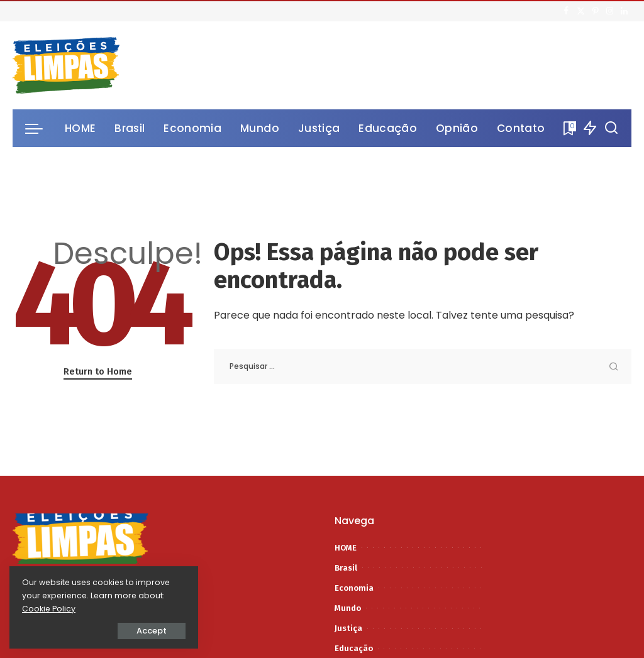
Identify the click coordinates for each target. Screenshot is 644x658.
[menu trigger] (40, 128)
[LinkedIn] (624, 11)
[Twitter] (581, 11)
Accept (152, 631)
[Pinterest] (595, 11)
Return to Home (98, 371)
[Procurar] (611, 128)
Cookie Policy (49, 609)
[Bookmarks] (569, 128)
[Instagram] (610, 11)
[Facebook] (566, 11)
